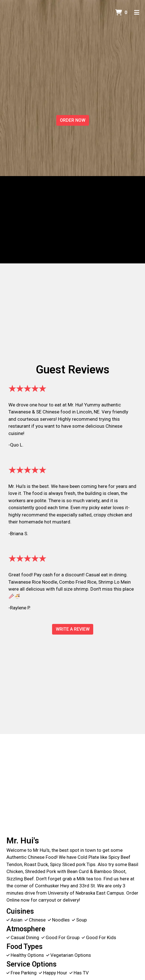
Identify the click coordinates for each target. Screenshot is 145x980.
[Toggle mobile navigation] (137, 13)
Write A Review (73, 629)
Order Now (73, 120)
